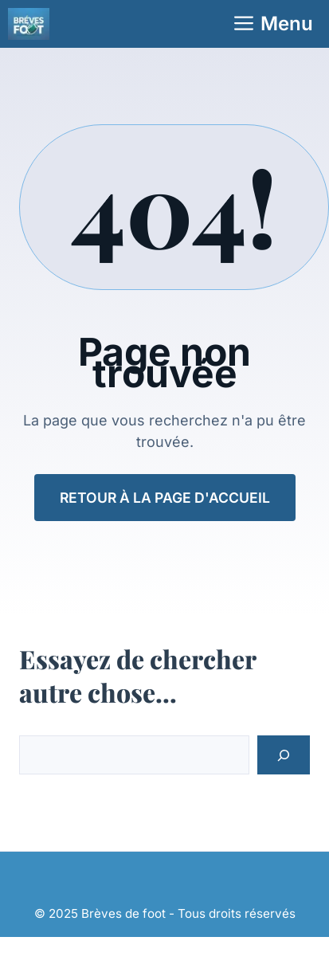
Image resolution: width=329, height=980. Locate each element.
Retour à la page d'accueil (165, 498)
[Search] (284, 755)
